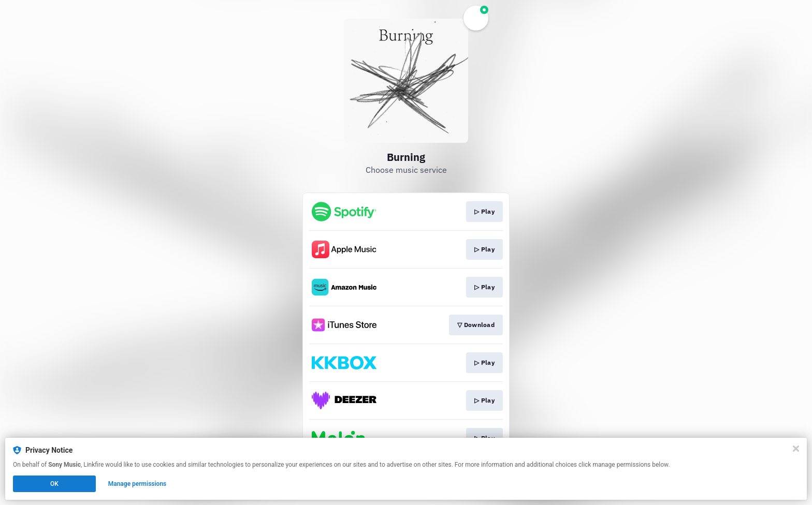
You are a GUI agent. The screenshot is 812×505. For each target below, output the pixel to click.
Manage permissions (137, 484)
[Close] (796, 449)
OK (54, 484)
